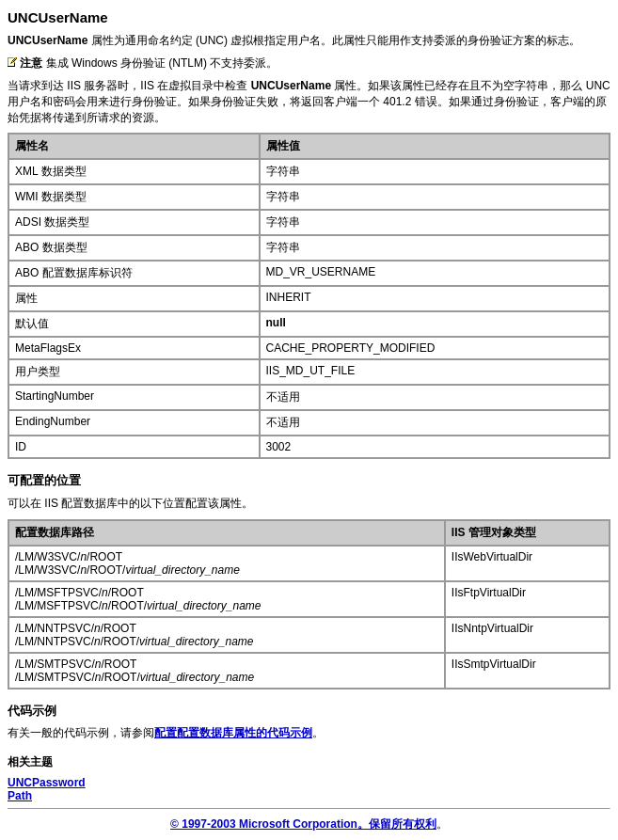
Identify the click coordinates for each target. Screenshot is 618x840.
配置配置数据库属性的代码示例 (233, 733)
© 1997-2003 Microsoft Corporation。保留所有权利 (303, 824)
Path (20, 796)
